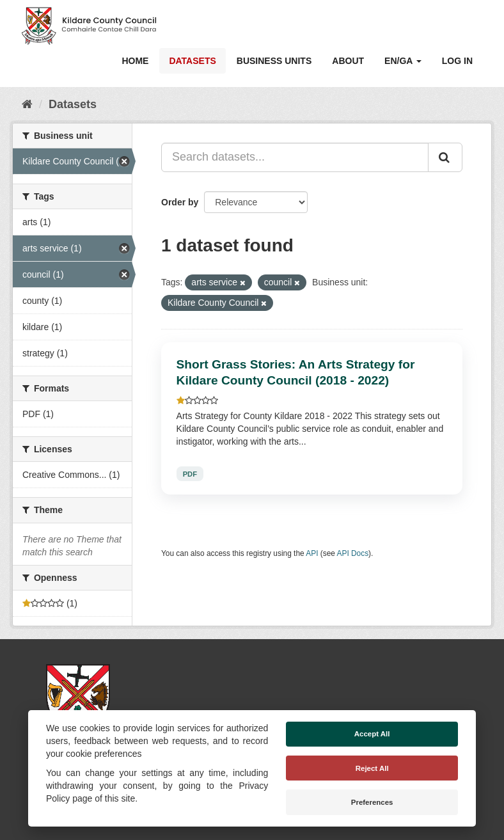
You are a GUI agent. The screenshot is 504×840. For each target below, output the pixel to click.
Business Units (274, 61)
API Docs (353, 553)
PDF (190, 473)
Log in (457, 61)
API (312, 553)
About (348, 61)
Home (135, 61)
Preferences (372, 802)
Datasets (192, 61)
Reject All (372, 768)
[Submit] (445, 157)
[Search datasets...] (295, 157)
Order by (180, 202)
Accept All (372, 734)
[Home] (27, 104)
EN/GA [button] (403, 61)
